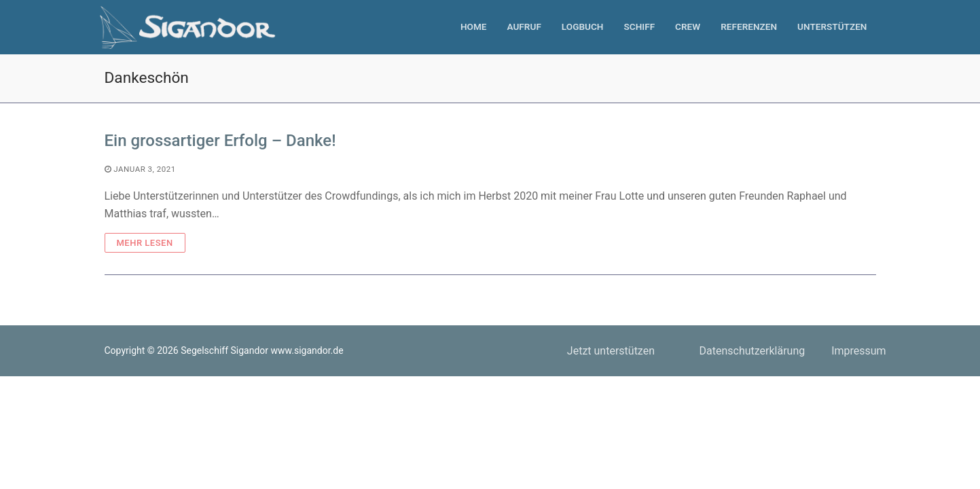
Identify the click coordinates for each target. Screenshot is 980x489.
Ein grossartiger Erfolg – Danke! (220, 141)
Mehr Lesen (145, 243)
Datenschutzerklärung (752, 351)
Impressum (859, 351)
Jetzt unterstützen (611, 351)
